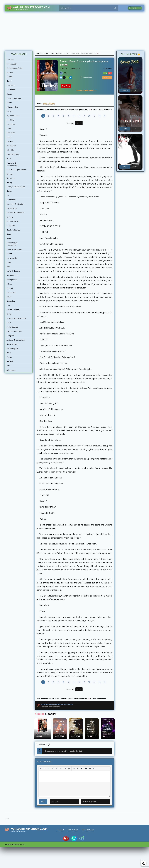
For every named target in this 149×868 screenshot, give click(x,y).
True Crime (11, 178)
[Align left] (53, 769)
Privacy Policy (73, 830)
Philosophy (11, 146)
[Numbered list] (69, 769)
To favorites (86, 78)
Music (9, 159)
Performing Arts (13, 348)
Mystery (10, 72)
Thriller (9, 77)
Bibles (9, 297)
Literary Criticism (13, 310)
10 (89, 116)
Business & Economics (16, 213)
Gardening (11, 301)
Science (10, 111)
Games (9, 254)
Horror (9, 81)
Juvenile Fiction (13, 154)
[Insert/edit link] (78, 769)
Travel (9, 238)
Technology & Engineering (12, 244)
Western (10, 361)
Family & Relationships (16, 187)
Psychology (11, 124)
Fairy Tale (10, 150)
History (9, 182)
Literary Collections (14, 98)
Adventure (11, 133)
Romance (10, 59)
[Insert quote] (86, 769)
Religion (10, 174)
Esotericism (11, 200)
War (8, 366)
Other (55, 53)
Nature (9, 234)
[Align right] (61, 769)
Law (8, 305)
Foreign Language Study (16, 318)
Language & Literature (15, 204)
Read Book (66, 86)
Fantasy (10, 141)
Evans (45, 103)
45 (100, 116)
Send (43, 801)
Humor (9, 191)
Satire (9, 323)
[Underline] (48, 769)
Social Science (12, 327)
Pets (8, 267)
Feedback (60, 830)
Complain (107, 78)
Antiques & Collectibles (16, 340)
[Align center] (57, 769)
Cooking (10, 217)
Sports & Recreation (14, 249)
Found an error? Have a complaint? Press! (57, 704)
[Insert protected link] (81, 769)
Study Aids (11, 336)
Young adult (11, 64)
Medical (10, 288)
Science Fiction (12, 107)
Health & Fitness (13, 230)
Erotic (9, 128)
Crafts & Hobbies (13, 271)
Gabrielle (51, 103)
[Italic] (45, 769)
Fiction (9, 103)
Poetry (9, 137)
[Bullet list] (65, 769)
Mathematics (12, 208)
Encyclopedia (12, 258)
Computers (11, 225)
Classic (9, 357)
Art (8, 195)
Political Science (13, 221)
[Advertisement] (74, 29)
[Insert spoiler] (90, 769)
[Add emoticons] (74, 769)
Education (11, 85)
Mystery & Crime (13, 115)
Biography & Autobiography (12, 164)
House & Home (13, 344)
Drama (9, 94)
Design (9, 314)
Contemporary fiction (15, 68)
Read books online (44, 53)
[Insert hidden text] (94, 769)
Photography (12, 280)
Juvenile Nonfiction (14, 331)
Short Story (11, 90)
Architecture (11, 292)
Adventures (11, 370)
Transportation (12, 275)
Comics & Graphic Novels (17, 170)
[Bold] (41, 769)
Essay (9, 262)
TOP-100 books (88, 830)
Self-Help (10, 120)
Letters (9, 284)
